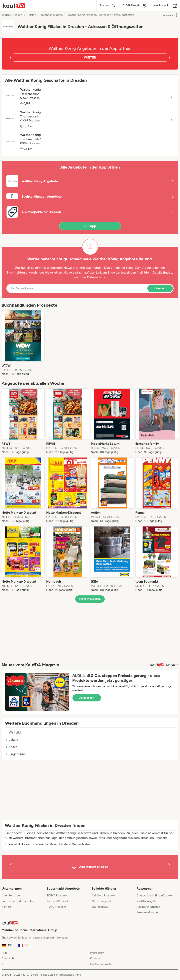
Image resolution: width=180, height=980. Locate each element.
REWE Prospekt (56, 907)
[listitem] (23, 343)
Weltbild (13, 732)
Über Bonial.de (11, 896)
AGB (5, 964)
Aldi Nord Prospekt (103, 896)
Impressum (97, 953)
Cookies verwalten (102, 964)
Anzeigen (171, 15)
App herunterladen (148, 907)
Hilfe (5, 953)
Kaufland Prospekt (58, 901)
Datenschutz (96, 277)
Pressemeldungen (148, 912)
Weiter (160, 288)
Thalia (11, 747)
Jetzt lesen (87, 698)
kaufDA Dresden (12, 15)
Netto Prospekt (101, 901)
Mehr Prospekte (90, 599)
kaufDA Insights (146, 901)
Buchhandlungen (52, 15)
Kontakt (95, 958)
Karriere (7, 907)
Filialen (32, 15)
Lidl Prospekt (100, 907)
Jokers (12, 740)
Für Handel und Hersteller (18, 901)
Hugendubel (16, 754)
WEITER (90, 57)
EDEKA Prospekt (57, 896)
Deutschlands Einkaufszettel (154, 896)
